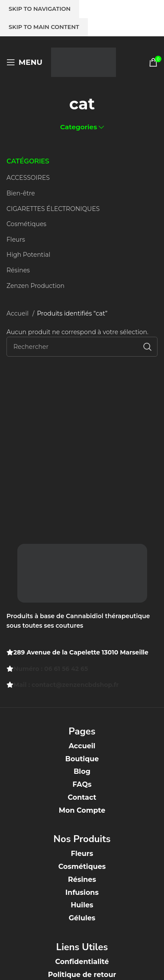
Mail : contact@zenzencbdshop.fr (66, 685)
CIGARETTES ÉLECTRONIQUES (53, 209)
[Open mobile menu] (24, 62)
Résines (18, 270)
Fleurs (16, 239)
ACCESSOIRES (28, 178)
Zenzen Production (35, 286)
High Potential (28, 255)
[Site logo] (84, 62)
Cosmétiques (26, 224)
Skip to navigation (40, 9)
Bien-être (21, 193)
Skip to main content (44, 27)
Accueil (18, 313)
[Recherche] (82, 347)
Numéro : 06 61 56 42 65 (51, 669)
